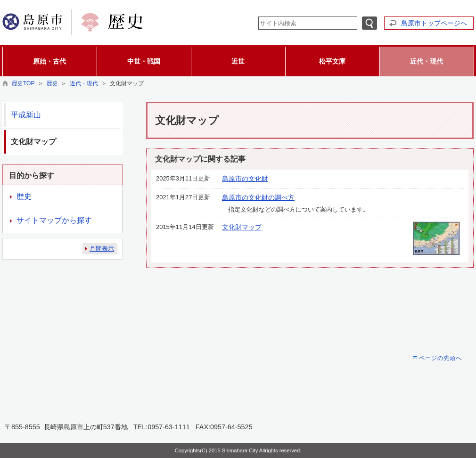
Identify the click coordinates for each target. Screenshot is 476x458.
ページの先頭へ (440, 358)
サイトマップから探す (54, 220)
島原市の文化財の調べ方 (258, 197)
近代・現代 (84, 83)
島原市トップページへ (434, 23)
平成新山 (26, 115)
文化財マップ (242, 227)
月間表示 (102, 249)
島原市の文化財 (245, 179)
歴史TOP (23, 83)
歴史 (52, 83)
